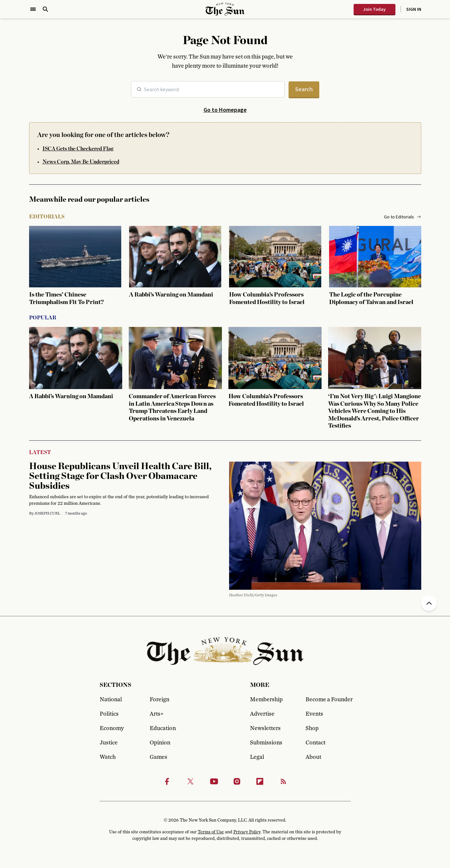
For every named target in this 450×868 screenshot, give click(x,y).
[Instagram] (237, 781)
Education (163, 728)
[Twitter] (191, 781)
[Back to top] (429, 603)
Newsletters (265, 728)
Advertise (262, 714)
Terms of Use (211, 832)
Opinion (160, 743)
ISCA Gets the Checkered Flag (78, 149)
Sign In (414, 9)
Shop (312, 728)
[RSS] (283, 781)
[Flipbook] (260, 781)
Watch (108, 757)
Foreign (159, 700)
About (313, 757)
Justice (109, 743)
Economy (112, 728)
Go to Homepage (225, 110)
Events (314, 714)
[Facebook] (167, 781)
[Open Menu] (33, 9)
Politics (109, 714)
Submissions (266, 743)
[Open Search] (45, 9)
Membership (266, 700)
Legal (257, 757)
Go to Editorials (403, 217)
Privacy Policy (247, 832)
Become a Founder (328, 700)
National (111, 700)
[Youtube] (214, 781)
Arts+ (157, 714)
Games (158, 757)
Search (304, 89)
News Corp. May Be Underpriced (81, 162)
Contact (316, 743)
